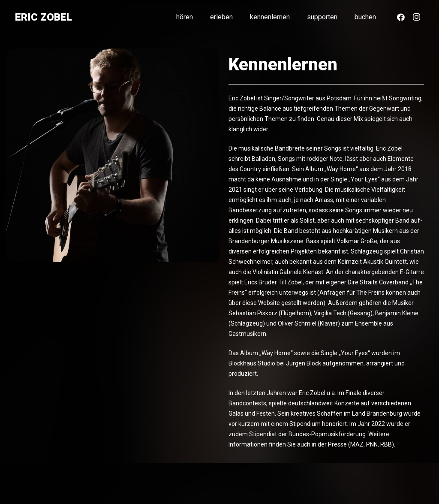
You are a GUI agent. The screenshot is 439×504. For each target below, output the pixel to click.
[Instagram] (416, 17)
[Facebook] (401, 17)
